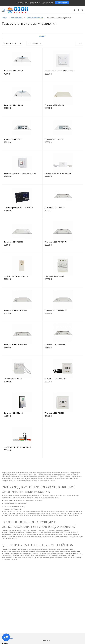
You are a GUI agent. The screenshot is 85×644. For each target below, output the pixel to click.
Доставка (5, 643)
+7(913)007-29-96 (47, 3)
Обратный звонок (62, 3)
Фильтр (43, 36)
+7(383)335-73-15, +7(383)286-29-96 (28, 3)
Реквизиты (46, 641)
